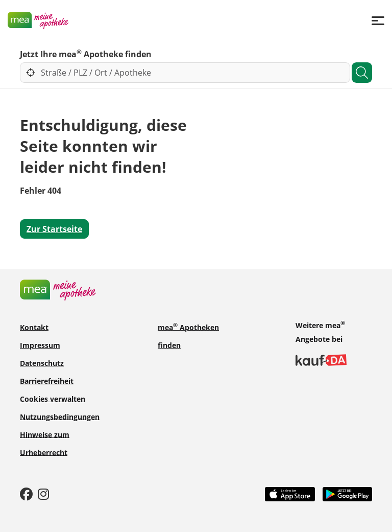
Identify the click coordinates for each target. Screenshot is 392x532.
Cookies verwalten (53, 398)
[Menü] (378, 20)
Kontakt (34, 327)
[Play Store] (348, 493)
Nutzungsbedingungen (60, 416)
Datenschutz (42, 363)
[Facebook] (26, 494)
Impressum (40, 345)
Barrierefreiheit (47, 380)
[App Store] (290, 493)
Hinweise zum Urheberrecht (45, 443)
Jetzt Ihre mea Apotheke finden (86, 54)
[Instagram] (43, 494)
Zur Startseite (54, 229)
